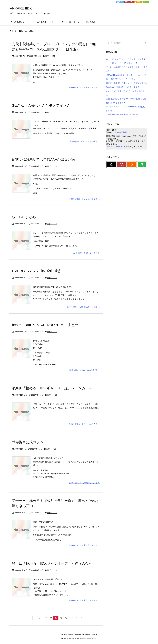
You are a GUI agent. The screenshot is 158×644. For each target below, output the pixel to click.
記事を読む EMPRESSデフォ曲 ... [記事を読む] (83, 307)
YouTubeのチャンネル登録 (118, 146)
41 (61, 618)
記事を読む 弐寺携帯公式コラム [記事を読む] (84, 483)
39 (51, 618)
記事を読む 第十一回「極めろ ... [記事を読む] (84, 545)
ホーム (14, 31)
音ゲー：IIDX (50, 56)
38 (46, 618)
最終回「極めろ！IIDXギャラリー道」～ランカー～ (52, 388)
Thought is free (92, 638)
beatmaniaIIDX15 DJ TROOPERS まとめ (45, 325)
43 (71, 618)
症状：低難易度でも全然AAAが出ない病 (43, 159)
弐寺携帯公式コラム (28, 442)
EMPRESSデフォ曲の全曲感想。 (38, 271)
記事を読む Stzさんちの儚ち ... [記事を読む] (85, 141)
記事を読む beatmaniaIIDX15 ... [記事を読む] (85, 370)
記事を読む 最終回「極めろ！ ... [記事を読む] (84, 424)
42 (66, 618)
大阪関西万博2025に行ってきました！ (123, 114)
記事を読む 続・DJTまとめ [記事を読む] (87, 253)
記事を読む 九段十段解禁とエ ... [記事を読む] (84, 88)
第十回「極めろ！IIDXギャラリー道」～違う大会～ (52, 563)
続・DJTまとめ (24, 217)
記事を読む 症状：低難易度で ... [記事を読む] (84, 199)
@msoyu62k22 (121, 132)
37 (40, 618)
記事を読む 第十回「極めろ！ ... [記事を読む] (84, 600)
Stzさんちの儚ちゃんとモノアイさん (41, 105)
